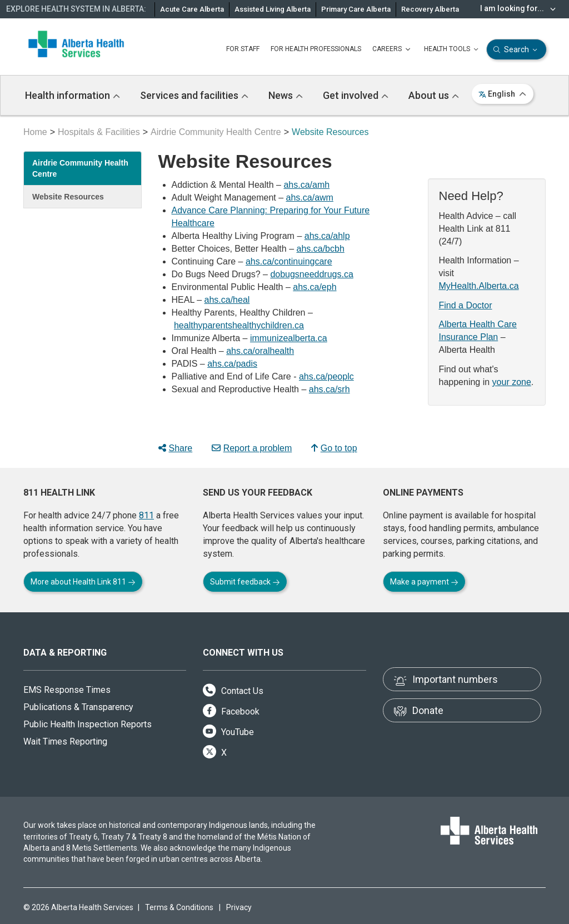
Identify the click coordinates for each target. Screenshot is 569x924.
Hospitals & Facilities (99, 132)
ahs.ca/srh (330, 389)
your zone (512, 382)
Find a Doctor (466, 305)
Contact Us (233, 691)
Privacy (239, 907)
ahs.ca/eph (315, 287)
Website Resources (68, 197)
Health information (73, 95)
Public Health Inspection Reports (88, 724)
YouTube (228, 732)
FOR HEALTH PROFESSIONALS (316, 49)
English (503, 94)
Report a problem (252, 448)
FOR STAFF (243, 49)
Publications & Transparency (78, 707)
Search (516, 50)
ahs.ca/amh (306, 185)
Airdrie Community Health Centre (216, 132)
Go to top (334, 448)
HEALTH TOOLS (452, 49)
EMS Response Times (67, 690)
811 (146, 515)
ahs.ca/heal (227, 300)
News (286, 95)
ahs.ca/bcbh (321, 249)
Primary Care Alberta (356, 9)
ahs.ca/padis (232, 364)
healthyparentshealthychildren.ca (239, 325)
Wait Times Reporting (65, 741)
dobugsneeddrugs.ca (311, 274)
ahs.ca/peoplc (326, 376)
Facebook (231, 711)
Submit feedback (245, 582)
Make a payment (424, 582)
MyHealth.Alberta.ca (479, 286)
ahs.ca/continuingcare (289, 261)
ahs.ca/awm (310, 198)
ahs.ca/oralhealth (260, 351)
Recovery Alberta (430, 9)
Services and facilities (194, 95)
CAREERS (393, 49)
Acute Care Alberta (192, 9)
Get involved (356, 95)
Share (176, 448)
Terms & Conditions (179, 907)
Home (35, 132)
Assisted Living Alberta (273, 9)
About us (434, 95)
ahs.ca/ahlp (327, 236)
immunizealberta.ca (289, 338)
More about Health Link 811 (83, 582)
